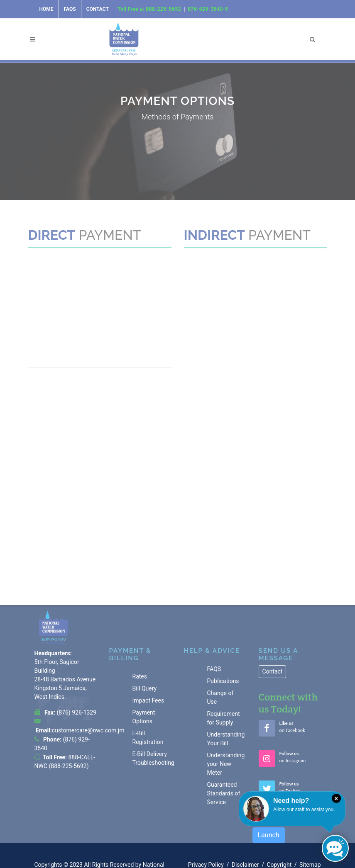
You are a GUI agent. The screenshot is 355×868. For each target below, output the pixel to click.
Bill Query (145, 649)
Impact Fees (148, 661)
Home (47, 9)
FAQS (214, 630)
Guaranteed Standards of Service (224, 754)
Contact (98, 9)
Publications (223, 642)
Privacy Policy (206, 825)
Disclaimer (245, 825)
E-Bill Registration (148, 699)
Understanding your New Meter (226, 725)
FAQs (70, 9)
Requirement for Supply (224, 679)
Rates (140, 637)
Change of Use (220, 658)
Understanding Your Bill (226, 700)
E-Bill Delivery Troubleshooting (153, 719)
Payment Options (144, 678)
